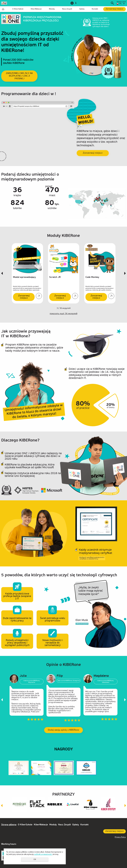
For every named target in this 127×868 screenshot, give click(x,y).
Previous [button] (2, 273)
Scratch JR (55, 277)
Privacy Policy (120, 837)
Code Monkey (92, 277)
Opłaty (82, 9)
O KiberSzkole (18, 9)
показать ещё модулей (63, 314)
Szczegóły (39, 296)
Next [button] (125, 273)
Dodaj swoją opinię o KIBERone (63, 730)
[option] (27, 273)
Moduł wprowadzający (24, 277)
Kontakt (95, 9)
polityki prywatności (43, 854)
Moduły (52, 9)
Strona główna (3, 9)
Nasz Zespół (67, 9)
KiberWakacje (36, 9)
